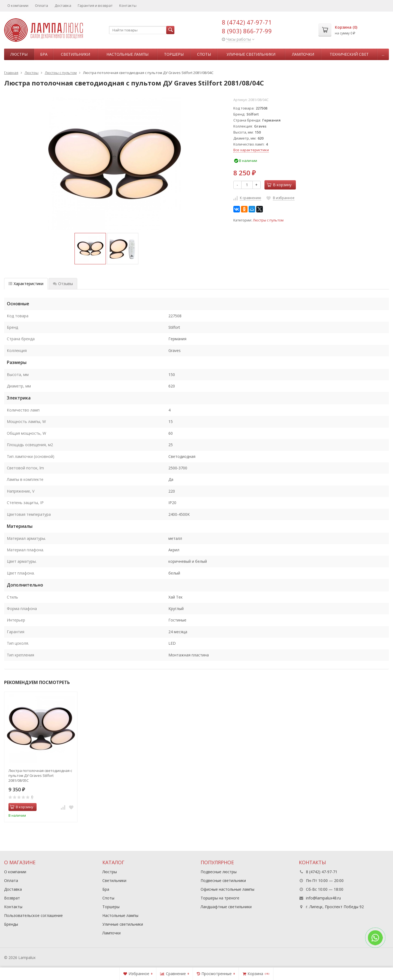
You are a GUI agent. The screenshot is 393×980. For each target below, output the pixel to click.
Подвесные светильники (223, 880)
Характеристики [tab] (26, 284)
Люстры (19, 54)
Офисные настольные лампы (227, 889)
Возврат (12, 898)
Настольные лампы (127, 54)
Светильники (75, 54)
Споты (204, 54)
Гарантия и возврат (95, 5)
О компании (18, 5)
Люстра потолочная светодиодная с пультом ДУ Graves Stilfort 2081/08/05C (40, 775)
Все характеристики (251, 150)
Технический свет (349, 54)
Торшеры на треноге (220, 898)
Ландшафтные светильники (226, 907)
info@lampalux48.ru (323, 898)
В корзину (279, 185)
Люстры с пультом (268, 220)
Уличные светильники (251, 54)
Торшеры (174, 54)
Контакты (128, 5)
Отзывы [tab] (63, 284)
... (383, 54)
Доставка (63, 5)
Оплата (41, 5)
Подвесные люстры (219, 872)
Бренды (11, 924)
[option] (90, 249)
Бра (44, 54)
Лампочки (303, 54)
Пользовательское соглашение (33, 915)
